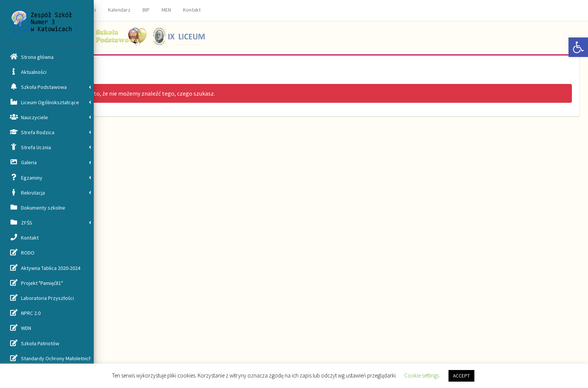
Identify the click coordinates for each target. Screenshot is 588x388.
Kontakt (285, 10)
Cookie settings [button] (422, 375)
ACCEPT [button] (461, 376)
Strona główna (136, 10)
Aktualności (177, 10)
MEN (260, 10)
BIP (239, 10)
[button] (578, 47)
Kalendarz (213, 10)
